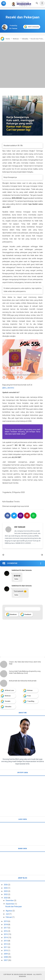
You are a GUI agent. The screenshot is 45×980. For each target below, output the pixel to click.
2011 (6, 947)
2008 (6, 957)
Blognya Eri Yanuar (25, 974)
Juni (7, 914)
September (10, 904)
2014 (6, 937)
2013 (6, 941)
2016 (6, 931)
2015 (6, 934)
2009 (6, 954)
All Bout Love (9, 690)
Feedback (26, 614)
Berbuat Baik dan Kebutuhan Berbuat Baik (23, 681)
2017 (6, 928)
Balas (16, 579)
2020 (6, 898)
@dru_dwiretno (8, 388)
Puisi (29, 696)
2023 (6, 891)
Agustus (9, 911)
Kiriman (30, 690)
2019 (6, 921)
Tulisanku (8, 707)
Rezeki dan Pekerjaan (14, 907)
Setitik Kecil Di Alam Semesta (22, 570)
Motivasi (8, 696)
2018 (6, 925)
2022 (6, 894)
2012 (6, 944)
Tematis (7, 701)
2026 (6, 885)
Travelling (31, 701)
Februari (9, 917)
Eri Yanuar (20, 527)
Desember (10, 900)
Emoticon (11, 614)
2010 (6, 950)
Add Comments (32, 27)
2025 (6, 888)
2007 (6, 960)
